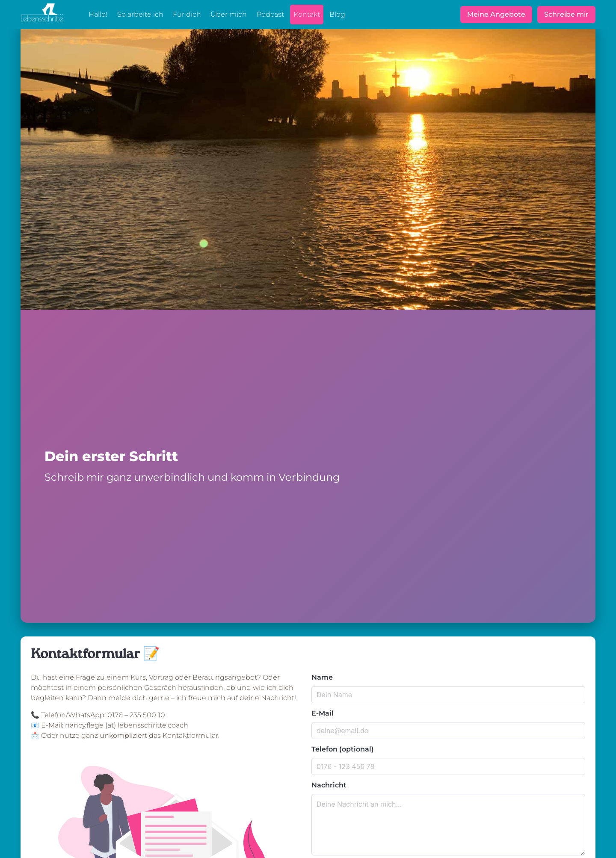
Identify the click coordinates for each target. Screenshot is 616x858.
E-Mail (323, 713)
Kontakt (307, 14)
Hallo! (98, 14)
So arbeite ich (140, 14)
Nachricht (329, 785)
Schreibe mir (566, 14)
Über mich (229, 14)
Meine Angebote (496, 14)
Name (322, 677)
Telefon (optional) (343, 749)
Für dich (187, 14)
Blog (337, 14)
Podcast (270, 14)
